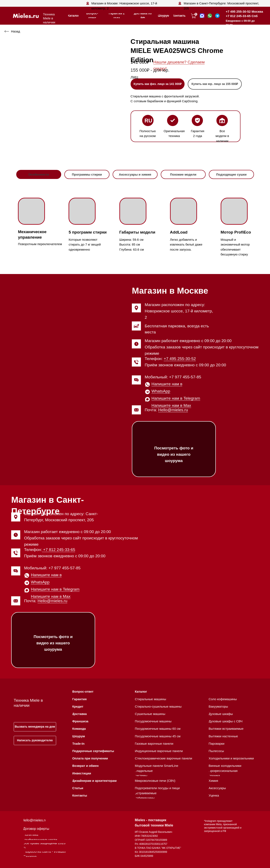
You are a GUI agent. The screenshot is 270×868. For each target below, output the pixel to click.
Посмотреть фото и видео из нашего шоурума (174, 454)
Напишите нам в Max (171, 405)
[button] (215, 84)
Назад (16, 31)
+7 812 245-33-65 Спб (242, 16)
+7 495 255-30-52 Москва (244, 11)
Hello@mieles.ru (173, 410)
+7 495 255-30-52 (180, 359)
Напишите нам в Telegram (176, 398)
